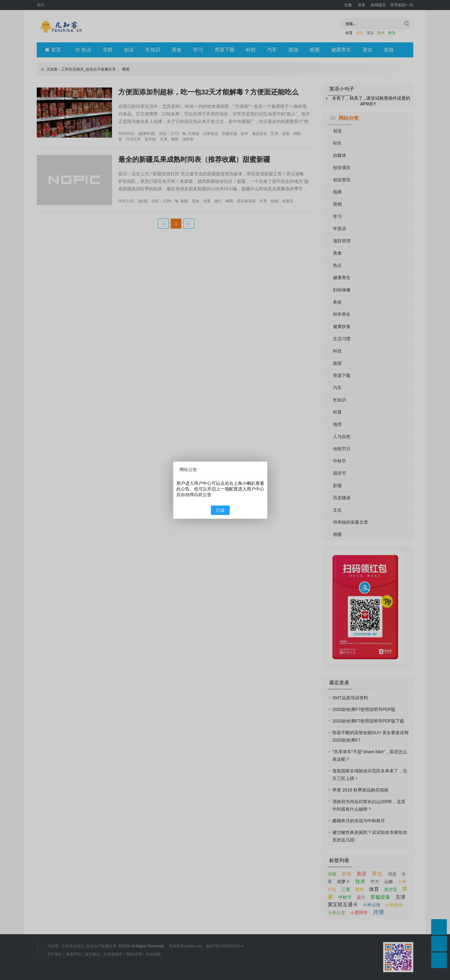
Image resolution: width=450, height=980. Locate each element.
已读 (220, 510)
